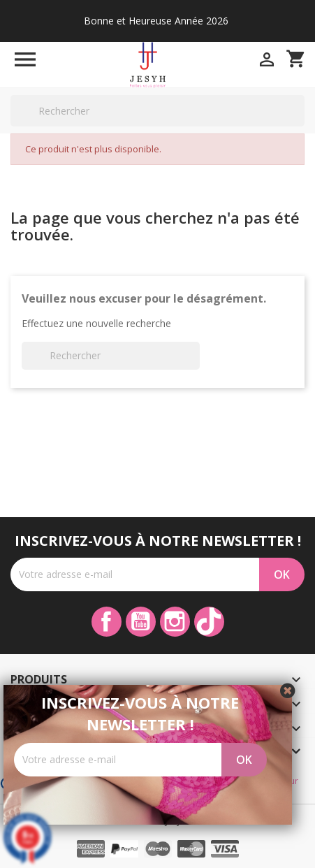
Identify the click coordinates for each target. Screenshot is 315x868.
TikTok (209, 622)
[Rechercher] (157, 111)
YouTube (141, 622)
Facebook (107, 622)
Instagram (175, 622)
